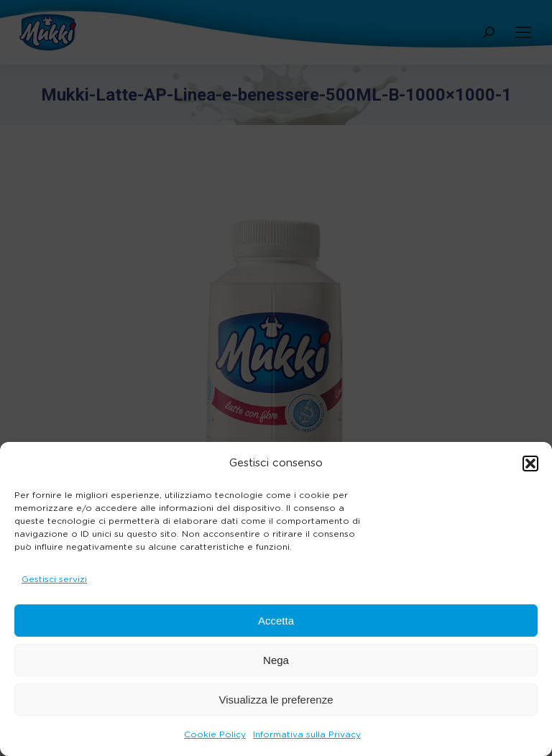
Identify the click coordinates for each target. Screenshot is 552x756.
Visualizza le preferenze (276, 700)
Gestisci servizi (54, 579)
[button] (530, 464)
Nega (276, 660)
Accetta (276, 621)
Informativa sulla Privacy (307, 734)
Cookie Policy (215, 734)
